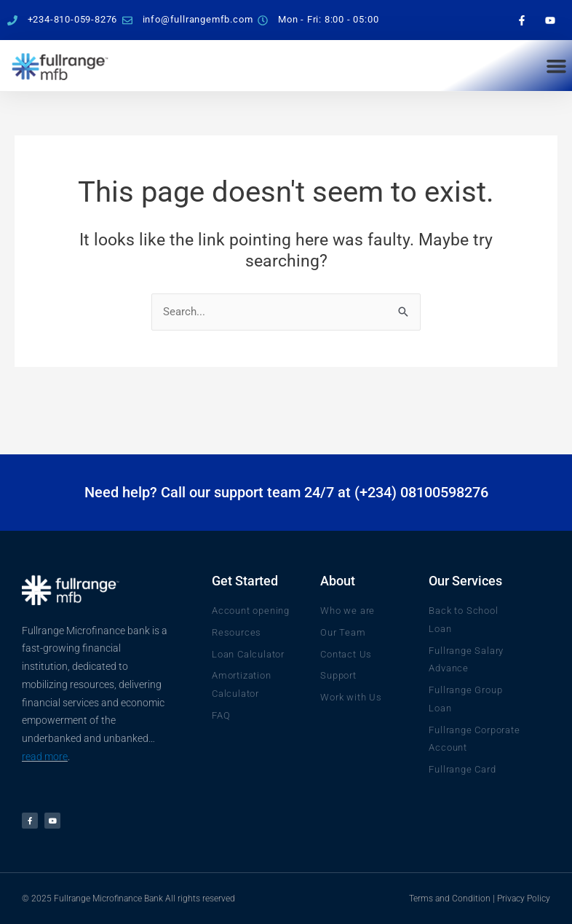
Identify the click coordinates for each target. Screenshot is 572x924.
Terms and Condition (450, 899)
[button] (556, 66)
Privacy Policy (524, 899)
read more (45, 757)
